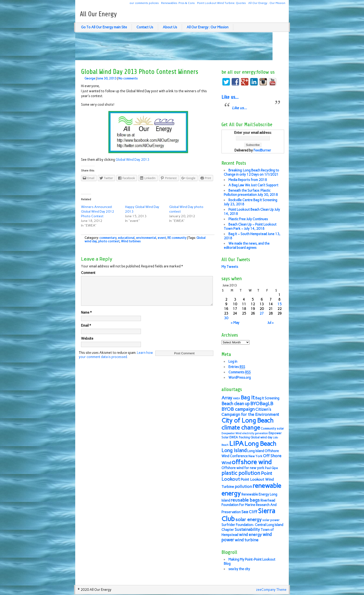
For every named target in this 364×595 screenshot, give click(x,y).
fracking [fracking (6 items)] (244, 437)
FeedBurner (262, 150)
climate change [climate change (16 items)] (241, 428)
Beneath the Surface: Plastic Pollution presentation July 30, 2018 (251, 193)
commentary (108, 238)
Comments (240, 372)
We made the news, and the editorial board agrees (247, 246)
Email (86, 331)
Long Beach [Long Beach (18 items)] (260, 444)
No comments (128, 78)
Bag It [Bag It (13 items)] (248, 398)
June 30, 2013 (107, 78)
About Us (170, 27)
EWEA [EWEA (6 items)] (234, 437)
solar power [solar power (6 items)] (271, 520)
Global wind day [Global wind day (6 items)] (261, 437)
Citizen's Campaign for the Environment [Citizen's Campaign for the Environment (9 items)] (250, 412)
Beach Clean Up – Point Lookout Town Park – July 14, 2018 (250, 227)
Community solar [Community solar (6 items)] (272, 429)
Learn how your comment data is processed (116, 360)
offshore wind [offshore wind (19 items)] (252, 462)
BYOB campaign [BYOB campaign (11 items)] (238, 409)
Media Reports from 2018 (248, 180)
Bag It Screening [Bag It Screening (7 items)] (267, 398)
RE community (177, 238)
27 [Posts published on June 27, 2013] (262, 313)
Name (86, 318)
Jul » (271, 323)
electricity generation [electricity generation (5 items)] (255, 433)
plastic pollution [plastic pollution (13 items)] (241, 473)
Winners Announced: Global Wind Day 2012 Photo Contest (98, 212)
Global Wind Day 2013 (132, 160)
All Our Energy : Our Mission (267, 3)
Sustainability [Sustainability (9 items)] (247, 529)
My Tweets (230, 267)
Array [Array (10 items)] (227, 398)
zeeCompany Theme (271, 590)
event (162, 238)
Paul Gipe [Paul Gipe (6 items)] (271, 468)
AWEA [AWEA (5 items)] (236, 399)
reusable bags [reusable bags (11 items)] (245, 500)
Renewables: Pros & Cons (178, 3)
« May (235, 323)
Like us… (230, 97)
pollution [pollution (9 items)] (243, 486)
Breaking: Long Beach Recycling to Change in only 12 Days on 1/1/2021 (251, 172)
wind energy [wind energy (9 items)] (250, 534)
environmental (146, 238)
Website (87, 344)
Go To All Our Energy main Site (104, 27)
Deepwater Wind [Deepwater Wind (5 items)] (231, 433)
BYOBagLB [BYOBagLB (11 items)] (262, 404)
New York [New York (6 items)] (255, 456)
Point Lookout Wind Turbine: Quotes (221, 3)
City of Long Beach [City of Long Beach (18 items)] (247, 421)
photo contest (109, 241)
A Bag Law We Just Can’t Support (253, 185)
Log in (233, 362)
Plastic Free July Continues (248, 219)
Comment (88, 273)
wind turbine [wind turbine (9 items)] (247, 540)
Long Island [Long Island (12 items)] (234, 450)
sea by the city (239, 569)
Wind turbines (131, 241)
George (90, 78)
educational (126, 238)
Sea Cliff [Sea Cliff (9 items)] (249, 512)
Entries (237, 367)
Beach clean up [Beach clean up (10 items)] (236, 404)
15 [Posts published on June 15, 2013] (279, 304)
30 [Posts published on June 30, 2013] (226, 318)
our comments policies (144, 3)
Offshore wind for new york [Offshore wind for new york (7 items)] (243, 468)
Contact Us (145, 27)
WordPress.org (240, 378)
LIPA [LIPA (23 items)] (236, 443)
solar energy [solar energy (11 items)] (249, 519)
